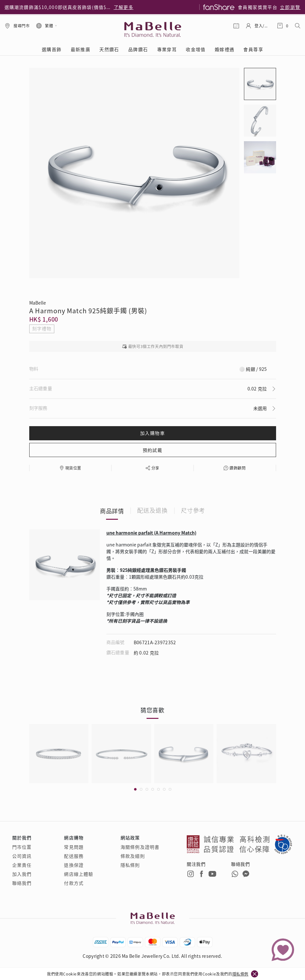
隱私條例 (240, 974)
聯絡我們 (22, 883)
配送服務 (74, 856)
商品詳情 (112, 511)
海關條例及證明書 (140, 847)
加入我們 (22, 874)
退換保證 (74, 865)
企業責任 (22, 865)
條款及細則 (133, 856)
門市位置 (22, 847)
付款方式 (74, 883)
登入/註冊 (263, 26)
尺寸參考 (193, 511)
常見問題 (74, 847)
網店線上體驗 (79, 874)
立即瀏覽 (290, 7)
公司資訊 (22, 856)
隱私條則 (130, 865)
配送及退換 (152, 511)
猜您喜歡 (153, 710)
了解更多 (124, 7)
